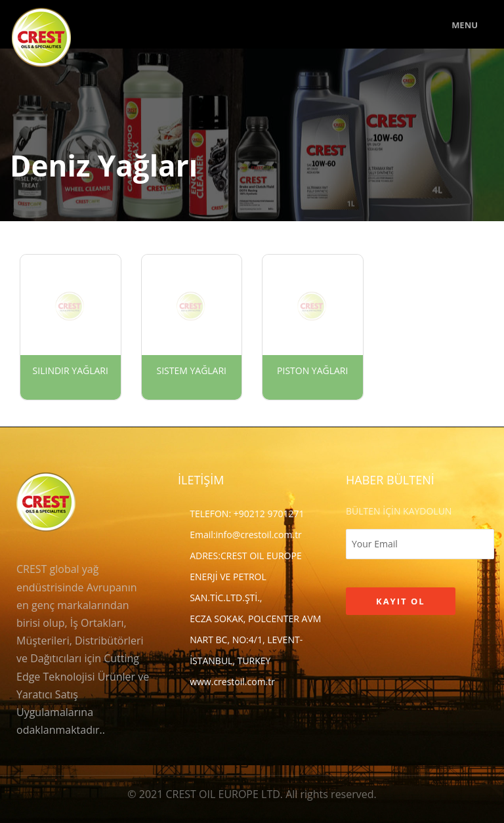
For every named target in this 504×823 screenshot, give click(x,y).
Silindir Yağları (71, 370)
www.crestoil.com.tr (232, 682)
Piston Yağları (312, 370)
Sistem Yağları (191, 370)
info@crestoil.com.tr (258, 535)
